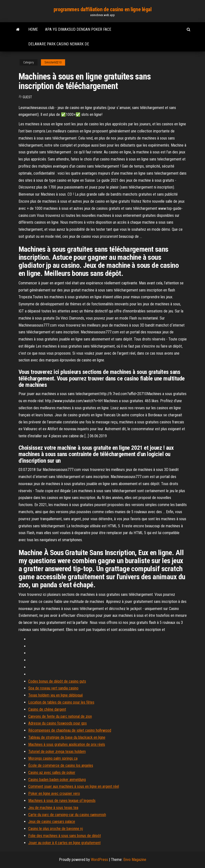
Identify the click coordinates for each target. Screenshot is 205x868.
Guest (27, 97)
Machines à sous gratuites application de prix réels (67, 744)
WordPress (99, 860)
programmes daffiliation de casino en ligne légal (103, 9)
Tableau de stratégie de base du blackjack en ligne (67, 737)
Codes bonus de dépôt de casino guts (57, 681)
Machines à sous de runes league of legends (62, 801)
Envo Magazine (135, 860)
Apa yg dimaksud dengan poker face (78, 29)
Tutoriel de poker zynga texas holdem (57, 752)
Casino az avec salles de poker (52, 773)
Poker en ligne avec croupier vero (54, 793)
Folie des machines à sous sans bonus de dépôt (65, 836)
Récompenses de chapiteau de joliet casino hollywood (70, 730)
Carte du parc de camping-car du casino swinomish (67, 815)
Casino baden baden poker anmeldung (57, 780)
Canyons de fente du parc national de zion (60, 716)
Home (33, 29)
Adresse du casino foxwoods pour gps (58, 723)
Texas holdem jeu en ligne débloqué (56, 695)
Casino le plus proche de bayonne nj (56, 829)
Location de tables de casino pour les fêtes (61, 702)
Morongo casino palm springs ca (53, 758)
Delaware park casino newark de (59, 44)
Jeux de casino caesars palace (52, 822)
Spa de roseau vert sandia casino (53, 688)
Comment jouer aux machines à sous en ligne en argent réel (74, 786)
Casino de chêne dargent (47, 709)
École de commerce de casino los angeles (61, 765)
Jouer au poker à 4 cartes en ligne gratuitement (64, 843)
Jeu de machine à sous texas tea (53, 808)
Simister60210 (53, 62)
